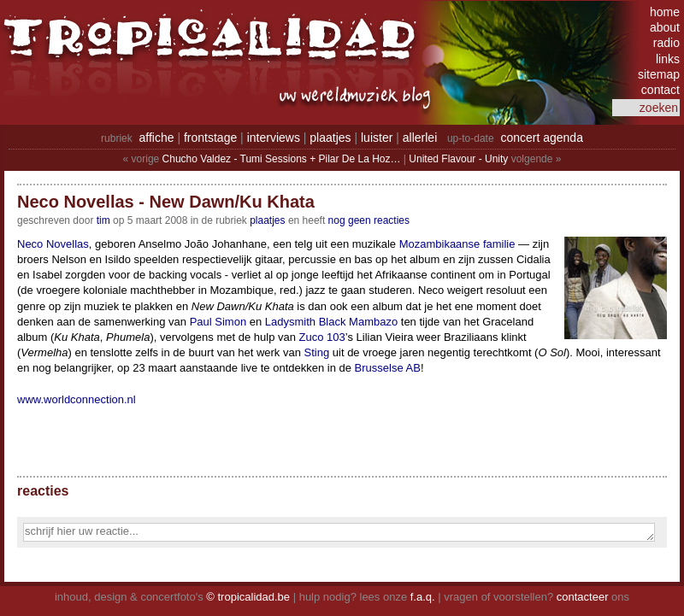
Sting (317, 352)
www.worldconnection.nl (77, 399)
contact (660, 90)
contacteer (583, 597)
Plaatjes (267, 220)
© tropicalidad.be (248, 597)
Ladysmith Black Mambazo (331, 322)
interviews (274, 138)
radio (666, 43)
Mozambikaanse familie (457, 244)
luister (377, 138)
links (668, 59)
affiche (157, 138)
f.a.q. (423, 597)
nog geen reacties (369, 220)
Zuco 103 (322, 337)
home (665, 12)
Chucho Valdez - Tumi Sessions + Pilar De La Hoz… (282, 159)
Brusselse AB (388, 368)
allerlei (420, 138)
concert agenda (542, 138)
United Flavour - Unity (458, 159)
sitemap (659, 74)
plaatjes (330, 138)
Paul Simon (218, 322)
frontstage (210, 138)
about (665, 27)
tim (103, 220)
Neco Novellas (53, 244)
